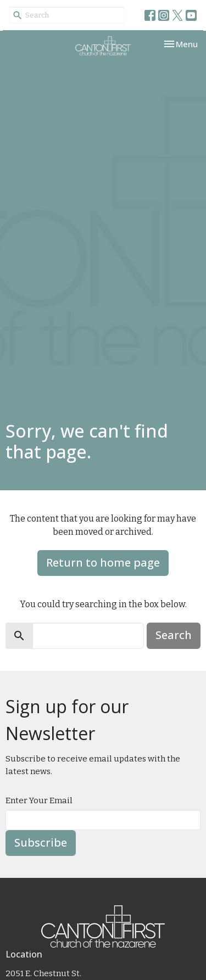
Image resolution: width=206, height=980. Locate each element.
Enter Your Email (39, 800)
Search (174, 635)
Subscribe (41, 842)
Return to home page (103, 562)
